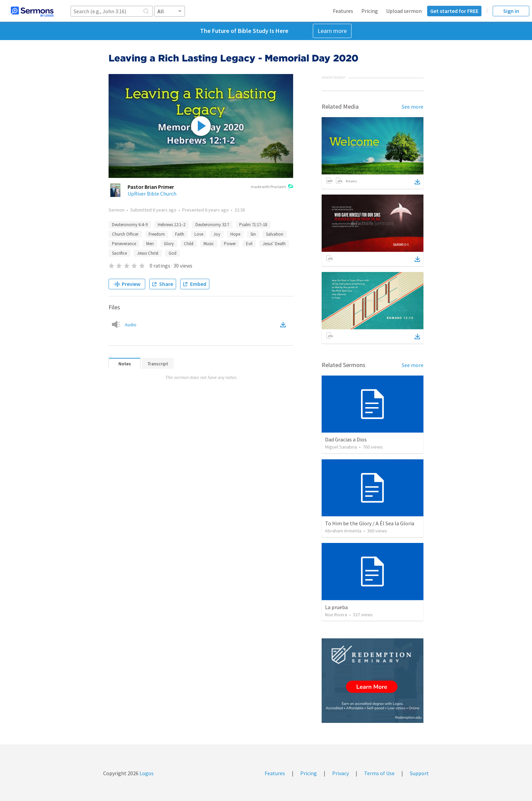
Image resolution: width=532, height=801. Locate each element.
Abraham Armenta (343, 531)
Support (419, 773)
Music (209, 244)
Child (189, 244)
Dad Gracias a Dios (346, 439)
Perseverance (124, 244)
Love (199, 234)
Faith (180, 234)
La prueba (336, 607)
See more (413, 107)
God (173, 253)
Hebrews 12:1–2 (172, 225)
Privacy (340, 773)
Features (343, 11)
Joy (217, 234)
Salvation (275, 234)
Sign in (511, 11)
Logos (146, 773)
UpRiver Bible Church (152, 194)
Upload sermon (404, 11)
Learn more (332, 31)
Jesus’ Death (274, 244)
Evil (249, 244)
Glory (169, 244)
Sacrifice (119, 253)
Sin (253, 234)
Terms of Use (379, 773)
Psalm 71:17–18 (253, 225)
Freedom (157, 234)
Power (230, 244)
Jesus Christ (148, 253)
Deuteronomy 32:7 (212, 225)
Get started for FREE (454, 11)
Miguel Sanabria (341, 447)
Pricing (370, 11)
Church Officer (125, 234)
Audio (131, 325)
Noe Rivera (336, 615)
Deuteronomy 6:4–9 (130, 225)
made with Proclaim (272, 187)
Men (150, 244)
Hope (235, 234)
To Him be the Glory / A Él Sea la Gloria (370, 523)
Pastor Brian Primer (151, 187)
